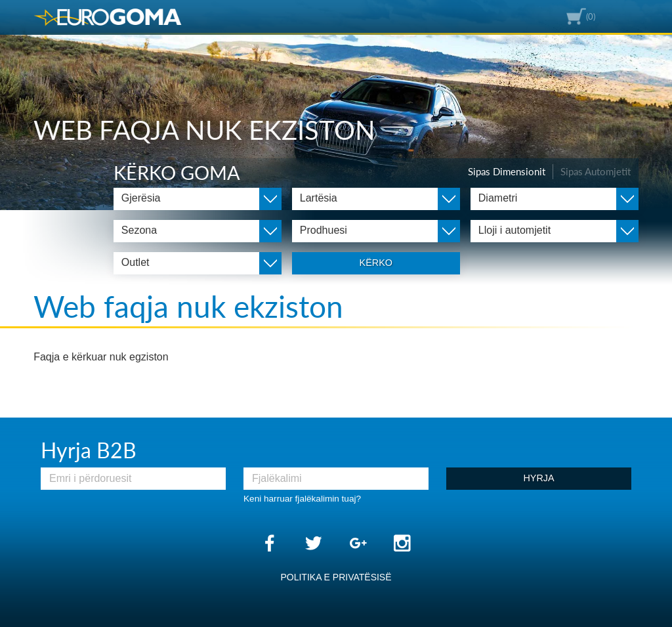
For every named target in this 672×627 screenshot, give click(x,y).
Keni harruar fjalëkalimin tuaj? (302, 499)
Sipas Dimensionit (507, 171)
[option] (336, 105)
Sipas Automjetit (596, 171)
